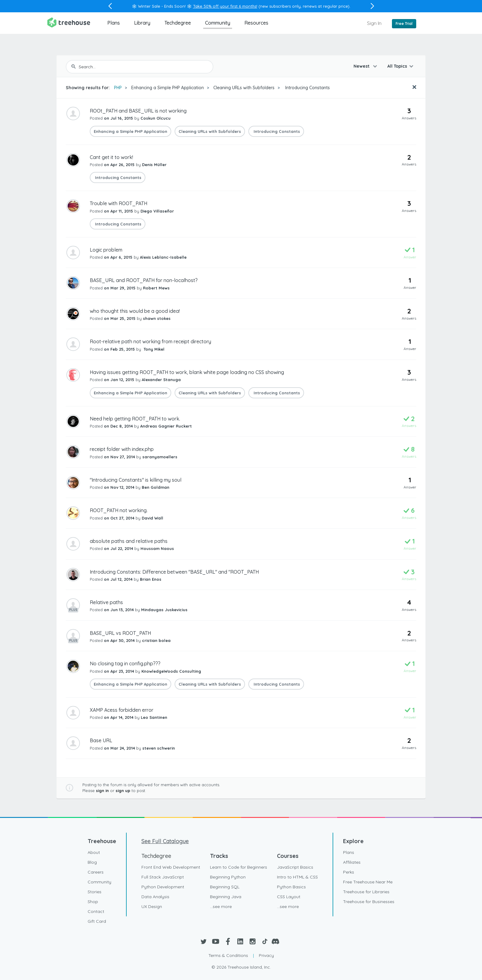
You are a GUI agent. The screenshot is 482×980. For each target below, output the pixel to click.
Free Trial (404, 24)
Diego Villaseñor (157, 211)
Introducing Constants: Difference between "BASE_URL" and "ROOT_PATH (174, 572)
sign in (102, 791)
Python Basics (291, 887)
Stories (95, 892)
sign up (123, 791)
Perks (349, 872)
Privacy (266, 955)
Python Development (163, 887)
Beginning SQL (225, 887)
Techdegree (178, 23)
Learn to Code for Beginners (239, 867)
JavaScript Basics (295, 867)
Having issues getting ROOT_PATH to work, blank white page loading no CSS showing (187, 372)
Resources (256, 23)
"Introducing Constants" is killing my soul (136, 480)
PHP (118, 88)
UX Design (152, 906)
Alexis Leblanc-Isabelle (163, 257)
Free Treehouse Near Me (368, 882)
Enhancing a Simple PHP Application (168, 88)
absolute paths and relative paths (129, 541)
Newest (362, 66)
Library (142, 23)
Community (218, 23)
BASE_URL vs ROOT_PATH (120, 633)
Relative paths (106, 602)
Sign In (374, 23)
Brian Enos (151, 579)
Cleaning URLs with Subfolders (244, 88)
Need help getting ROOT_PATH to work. (135, 419)
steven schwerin (159, 748)
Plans (114, 23)
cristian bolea (156, 640)
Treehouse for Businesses (369, 902)
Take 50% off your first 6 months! (225, 6)
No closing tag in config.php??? (125, 663)
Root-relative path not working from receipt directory (150, 341)
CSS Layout (289, 897)
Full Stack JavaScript (163, 877)
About (94, 852)
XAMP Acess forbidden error (122, 710)
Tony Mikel (153, 349)
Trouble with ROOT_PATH (119, 203)
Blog (92, 862)
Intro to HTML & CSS (297, 877)
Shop (93, 902)
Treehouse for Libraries (366, 892)
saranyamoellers (160, 457)
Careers (96, 872)
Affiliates (352, 862)
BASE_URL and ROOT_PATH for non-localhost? (144, 280)
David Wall (152, 518)
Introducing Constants (307, 88)
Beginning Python (228, 877)
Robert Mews (156, 288)
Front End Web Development (171, 867)
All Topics (397, 66)
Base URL (101, 740)
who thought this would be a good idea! (135, 311)
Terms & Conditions (228, 955)
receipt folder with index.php (122, 449)
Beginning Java (226, 897)
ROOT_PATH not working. (119, 510)
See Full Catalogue (165, 841)
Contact (96, 911)
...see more (221, 906)
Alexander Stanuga (161, 380)
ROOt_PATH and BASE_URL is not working (138, 111)
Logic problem (106, 250)
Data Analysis (155, 897)
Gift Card (97, 921)
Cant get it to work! (111, 157)
